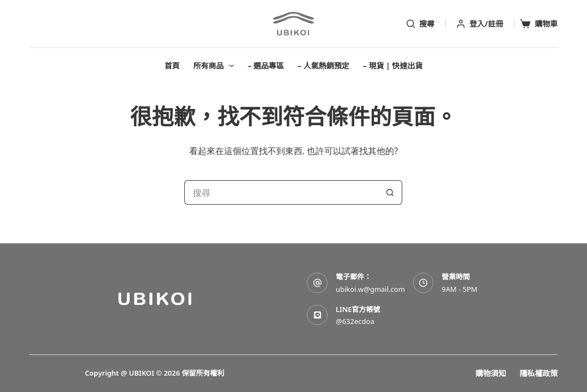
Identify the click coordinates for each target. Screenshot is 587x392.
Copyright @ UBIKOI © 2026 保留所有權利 (155, 373)
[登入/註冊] (480, 24)
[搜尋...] (281, 192)
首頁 (172, 66)
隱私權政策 (538, 373)
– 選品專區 (266, 66)
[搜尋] (420, 24)
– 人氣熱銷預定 (323, 66)
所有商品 (216, 66)
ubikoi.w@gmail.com (370, 289)
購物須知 (491, 373)
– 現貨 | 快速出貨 (393, 66)
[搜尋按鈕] (390, 192)
